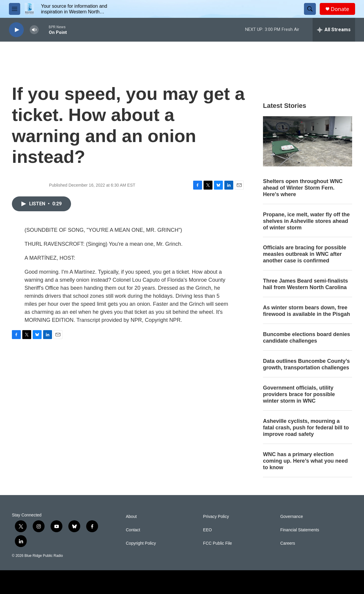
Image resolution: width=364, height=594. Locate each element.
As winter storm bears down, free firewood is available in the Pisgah (307, 311)
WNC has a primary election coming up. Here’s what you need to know (305, 461)
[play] (16, 30)
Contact (133, 530)
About (131, 517)
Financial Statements (300, 530)
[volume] (34, 30)
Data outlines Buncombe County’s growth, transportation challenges (306, 364)
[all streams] (334, 30)
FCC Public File (217, 543)
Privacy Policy (216, 517)
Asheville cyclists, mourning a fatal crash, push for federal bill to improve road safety (306, 428)
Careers (288, 543)
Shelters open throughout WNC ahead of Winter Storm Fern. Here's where (303, 188)
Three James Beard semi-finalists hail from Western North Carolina (305, 284)
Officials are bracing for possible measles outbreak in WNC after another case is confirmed (305, 254)
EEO (207, 530)
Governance (291, 517)
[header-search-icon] (310, 9)
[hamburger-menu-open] (15, 9)
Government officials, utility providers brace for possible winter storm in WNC (299, 394)
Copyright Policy (141, 543)
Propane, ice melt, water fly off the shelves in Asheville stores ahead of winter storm (306, 221)
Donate (340, 9)
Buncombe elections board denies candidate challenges (307, 338)
